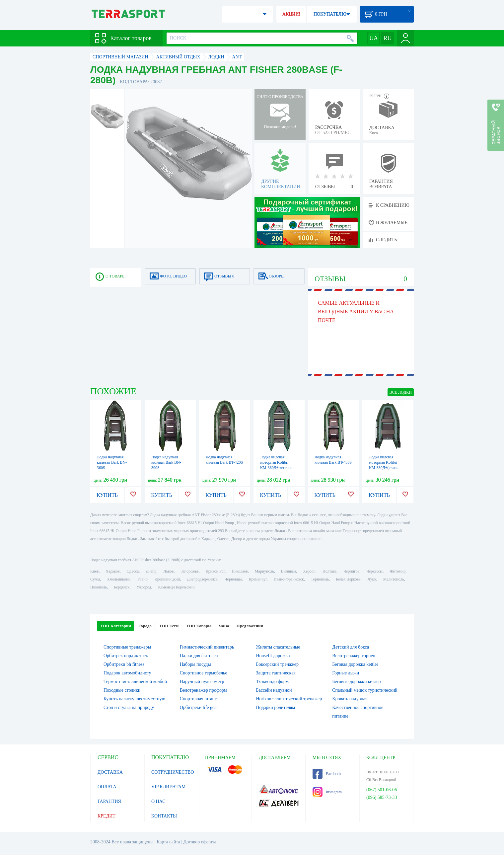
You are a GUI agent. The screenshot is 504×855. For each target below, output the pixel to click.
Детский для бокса (351, 647)
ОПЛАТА (107, 787)
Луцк (372, 579)
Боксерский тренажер (278, 664)
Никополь (99, 587)
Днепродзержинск (202, 579)
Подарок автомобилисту (127, 673)
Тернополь (320, 579)
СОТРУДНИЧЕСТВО (173, 772)
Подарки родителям (276, 707)
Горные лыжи (346, 673)
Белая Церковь (348, 579)
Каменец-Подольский (176, 587)
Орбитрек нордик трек (126, 656)
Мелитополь (394, 579)
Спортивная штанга (199, 699)
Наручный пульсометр (202, 682)
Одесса (133, 571)
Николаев (240, 571)
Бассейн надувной (274, 690)
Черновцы (233, 579)
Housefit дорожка (273, 656)
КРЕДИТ (107, 816)
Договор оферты (200, 842)
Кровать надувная (350, 699)
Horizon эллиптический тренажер (289, 699)
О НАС (158, 801)
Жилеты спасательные (278, 647)
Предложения (250, 626)
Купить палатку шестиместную (134, 699)
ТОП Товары (199, 626)
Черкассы (374, 571)
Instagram (327, 792)
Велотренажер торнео (354, 656)
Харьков (112, 571)
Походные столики (122, 690)
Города (145, 626)
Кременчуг (257, 579)
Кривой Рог (215, 571)
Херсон (309, 571)
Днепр (151, 571)
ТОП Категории (115, 626)
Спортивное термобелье (204, 673)
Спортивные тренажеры (127, 647)
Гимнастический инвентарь (207, 647)
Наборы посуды (195, 664)
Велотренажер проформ (203, 690)
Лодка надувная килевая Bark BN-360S (112, 462)
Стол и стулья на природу (129, 707)
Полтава (329, 571)
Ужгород (144, 587)
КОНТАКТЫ (164, 816)
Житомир (397, 571)
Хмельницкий (119, 579)
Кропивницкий (167, 579)
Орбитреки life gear (199, 707)
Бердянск (122, 587)
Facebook (327, 774)
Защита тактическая (276, 673)
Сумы (95, 579)
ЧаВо (224, 626)
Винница (288, 571)
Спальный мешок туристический (365, 690)
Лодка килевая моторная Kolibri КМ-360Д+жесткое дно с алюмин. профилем (276, 468)
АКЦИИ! (291, 14)
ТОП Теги (169, 626)
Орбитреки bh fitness (124, 664)
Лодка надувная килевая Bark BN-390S (166, 462)
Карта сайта (168, 842)
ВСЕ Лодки (401, 392)
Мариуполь (264, 571)
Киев (94, 571)
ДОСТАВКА (110, 772)
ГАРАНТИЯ (109, 801)
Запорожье (189, 571)
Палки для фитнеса (199, 656)
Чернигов (351, 571)
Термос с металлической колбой (135, 682)
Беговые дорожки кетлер (356, 682)
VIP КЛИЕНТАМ (169, 787)
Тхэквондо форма (273, 682)
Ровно (142, 579)
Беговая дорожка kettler (355, 664)
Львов (169, 571)
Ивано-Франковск (289, 579)
